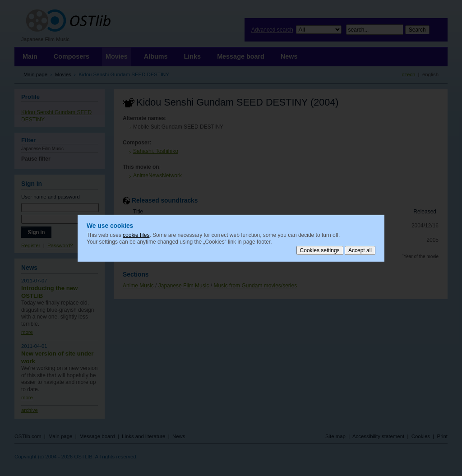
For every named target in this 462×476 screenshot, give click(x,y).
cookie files (136, 235)
